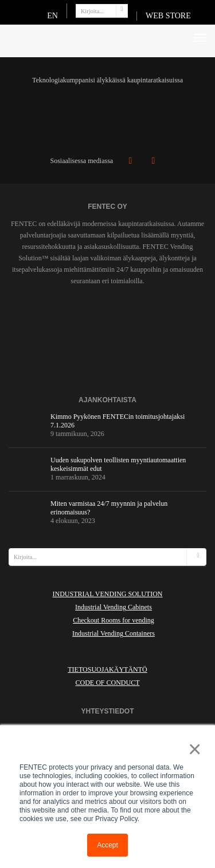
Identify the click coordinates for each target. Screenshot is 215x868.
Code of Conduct (107, 683)
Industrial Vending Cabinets (114, 607)
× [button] (192, 749)
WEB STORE (168, 16)
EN (52, 16)
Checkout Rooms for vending (114, 620)
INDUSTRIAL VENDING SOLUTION (108, 594)
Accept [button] (107, 845)
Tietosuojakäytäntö (107, 669)
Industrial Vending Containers (114, 633)
